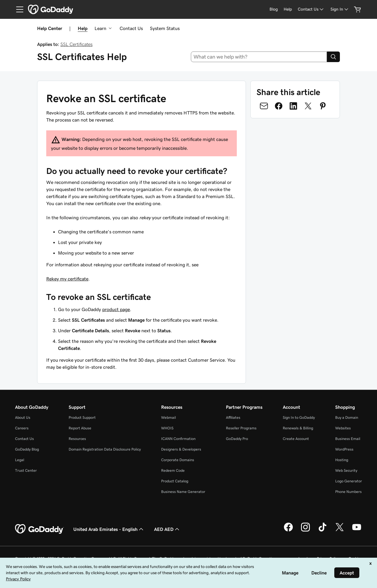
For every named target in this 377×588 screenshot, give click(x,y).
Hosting (342, 460)
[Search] (333, 57)
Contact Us (131, 28)
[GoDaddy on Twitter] (340, 531)
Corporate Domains (178, 460)
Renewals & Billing (298, 428)
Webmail (168, 417)
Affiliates (233, 417)
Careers (22, 428)
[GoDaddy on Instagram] (305, 531)
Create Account (296, 439)
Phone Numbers (348, 492)
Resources (77, 439)
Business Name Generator (183, 492)
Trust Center (26, 470)
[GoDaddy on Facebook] (288, 531)
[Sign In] (340, 9)
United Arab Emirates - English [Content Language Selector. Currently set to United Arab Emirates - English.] (109, 529)
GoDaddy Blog (27, 449)
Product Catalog (175, 481)
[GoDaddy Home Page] (39, 529)
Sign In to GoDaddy (299, 417)
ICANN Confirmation (178, 439)
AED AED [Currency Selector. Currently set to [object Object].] (167, 529)
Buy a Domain (347, 417)
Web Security (346, 470)
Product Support (82, 417)
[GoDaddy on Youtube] (357, 531)
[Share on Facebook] (279, 106)
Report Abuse (80, 428)
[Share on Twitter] (308, 106)
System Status (165, 28)
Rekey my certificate (67, 279)
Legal (20, 460)
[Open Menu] (17, 9)
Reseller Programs (241, 428)
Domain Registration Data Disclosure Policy (105, 449)
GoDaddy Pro (237, 439)
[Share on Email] (264, 106)
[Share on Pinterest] (323, 106)
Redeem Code (173, 470)
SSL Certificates (76, 44)
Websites (343, 428)
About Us (23, 417)
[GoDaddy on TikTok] (323, 531)
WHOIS (167, 428)
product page (116, 309)
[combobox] (259, 57)
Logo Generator (349, 481)
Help (83, 28)
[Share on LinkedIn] (293, 106)
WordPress (344, 449)
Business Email (348, 439)
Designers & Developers (181, 449)
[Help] (288, 9)
